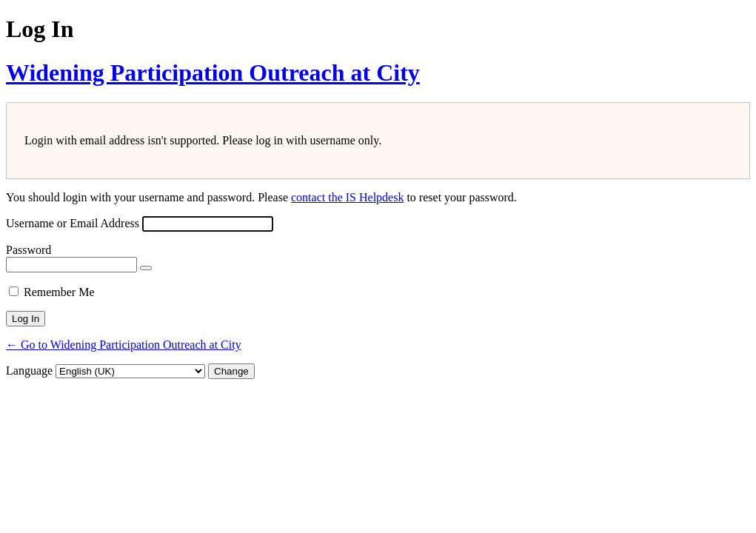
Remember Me (59, 292)
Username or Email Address (73, 223)
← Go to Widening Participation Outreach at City (124, 345)
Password (29, 250)
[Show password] (146, 268)
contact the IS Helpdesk (347, 197)
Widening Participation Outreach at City (213, 73)
